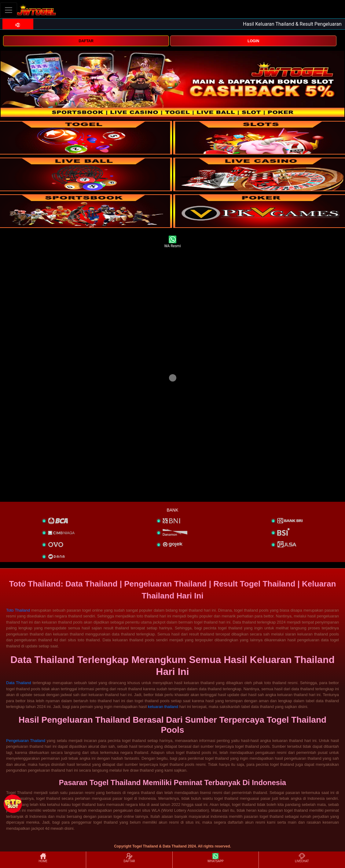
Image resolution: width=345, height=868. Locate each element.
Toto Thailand (18, 610)
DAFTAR (86, 41)
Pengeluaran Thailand (26, 741)
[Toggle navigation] (9, 10)
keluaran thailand (163, 707)
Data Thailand (19, 683)
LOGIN (253, 41)
